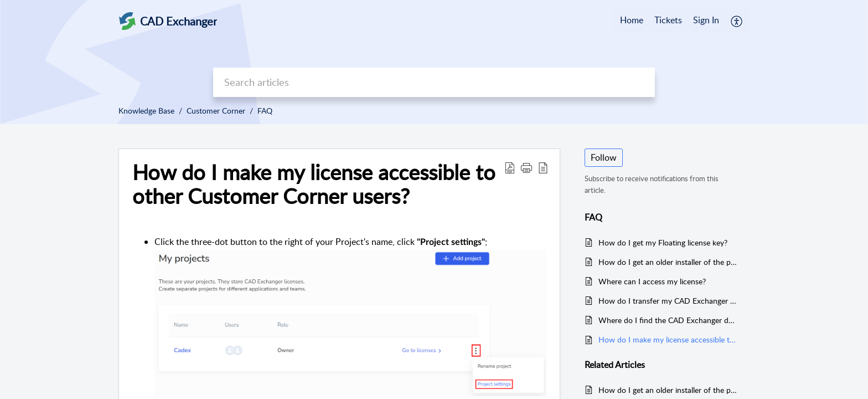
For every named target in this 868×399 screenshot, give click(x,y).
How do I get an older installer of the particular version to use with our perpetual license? (668, 262)
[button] (737, 21)
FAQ (265, 111)
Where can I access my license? (652, 281)
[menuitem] (706, 21)
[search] (434, 82)
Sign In (706, 20)
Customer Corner (216, 111)
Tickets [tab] (668, 20)
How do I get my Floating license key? (663, 242)
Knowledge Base (146, 111)
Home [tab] (632, 20)
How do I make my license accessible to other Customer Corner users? (668, 339)
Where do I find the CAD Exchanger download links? (668, 320)
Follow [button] (604, 157)
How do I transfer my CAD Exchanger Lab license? (668, 301)
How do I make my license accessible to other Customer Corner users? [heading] (314, 185)
